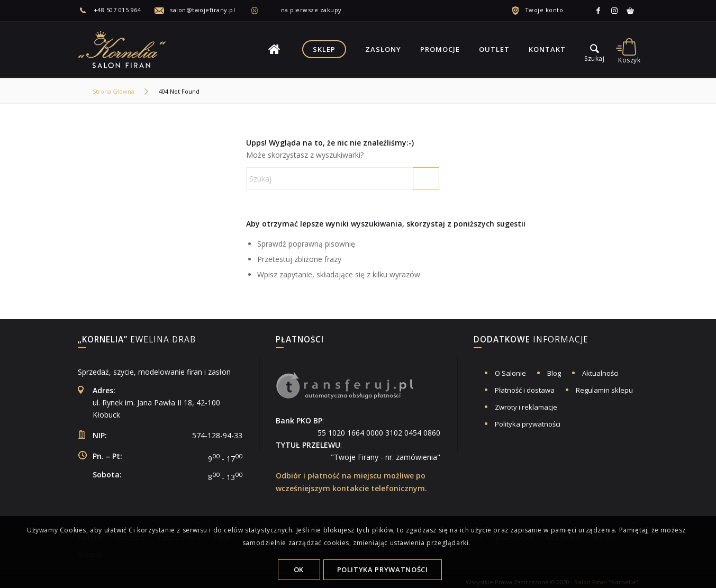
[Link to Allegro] (630, 11)
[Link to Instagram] (614, 11)
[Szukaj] (343, 179)
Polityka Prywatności (383, 569)
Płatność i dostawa (525, 390)
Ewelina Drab (137, 340)
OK (299, 569)
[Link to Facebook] (599, 11)
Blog (554, 373)
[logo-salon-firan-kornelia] (123, 49)
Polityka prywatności (528, 424)
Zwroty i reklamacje (526, 407)
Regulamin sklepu (604, 390)
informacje (531, 340)
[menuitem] (116, 10)
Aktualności (600, 373)
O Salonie (510, 373)
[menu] (595, 49)
